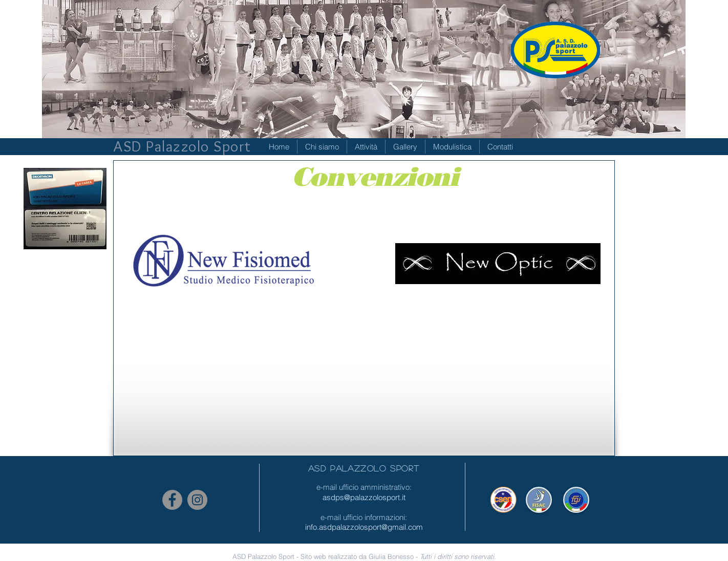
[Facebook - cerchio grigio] (172, 500)
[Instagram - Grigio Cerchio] (197, 500)
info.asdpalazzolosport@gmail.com (364, 527)
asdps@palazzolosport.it (364, 497)
